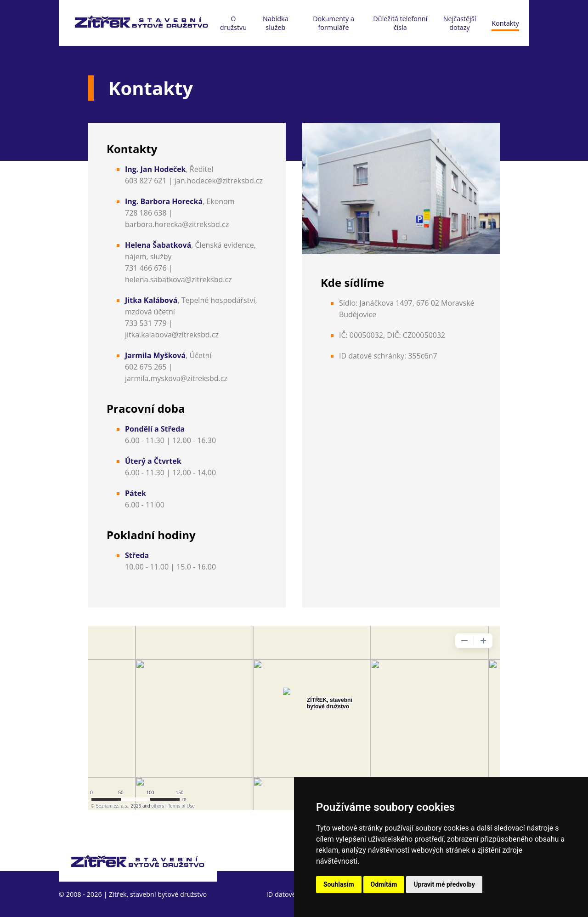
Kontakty (505, 23)
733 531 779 (146, 323)
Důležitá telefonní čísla (400, 23)
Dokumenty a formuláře (334, 23)
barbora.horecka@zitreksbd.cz (177, 224)
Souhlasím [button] (339, 884)
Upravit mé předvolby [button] (444, 884)
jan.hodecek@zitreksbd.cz (219, 181)
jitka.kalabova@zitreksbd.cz (172, 335)
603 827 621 (146, 181)
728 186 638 (146, 213)
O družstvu (233, 23)
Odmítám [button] (384, 884)
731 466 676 (146, 268)
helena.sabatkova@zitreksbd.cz (178, 279)
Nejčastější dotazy (460, 23)
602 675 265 (146, 367)
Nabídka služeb (276, 23)
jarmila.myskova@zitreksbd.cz (176, 378)
